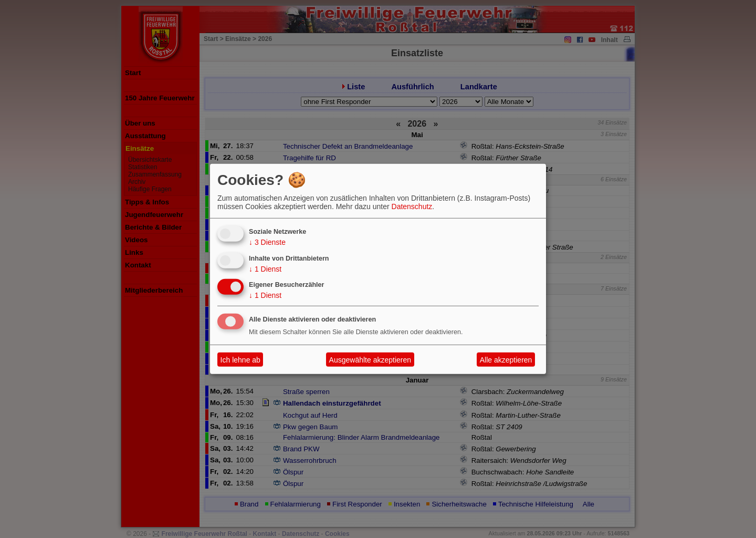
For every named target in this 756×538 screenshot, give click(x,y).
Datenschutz (412, 206)
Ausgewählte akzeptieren (370, 360)
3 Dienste (267, 242)
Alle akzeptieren (506, 360)
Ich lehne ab (240, 360)
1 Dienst (265, 268)
